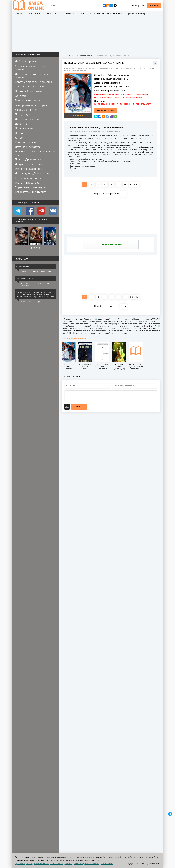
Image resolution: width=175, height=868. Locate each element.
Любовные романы (119, 75)
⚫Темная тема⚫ (137, 14)
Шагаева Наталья (111, 83)
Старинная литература (30, 178)
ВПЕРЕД (134, 184)
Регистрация (138, 5)
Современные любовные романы (31, 68)
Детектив (21, 124)
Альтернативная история (31, 105)
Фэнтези (21, 96)
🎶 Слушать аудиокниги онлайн (106, 14)
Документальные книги (30, 164)
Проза (19, 133)
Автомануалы (107, 864)
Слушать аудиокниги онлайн (86, 864)
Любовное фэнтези (27, 119)
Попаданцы (22, 114)
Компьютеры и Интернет (31, 192)
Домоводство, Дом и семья (32, 173)
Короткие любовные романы (33, 82)
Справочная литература (30, 187)
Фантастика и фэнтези (29, 86)
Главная (19, 14)
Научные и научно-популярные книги (35, 153)
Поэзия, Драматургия (29, 159)
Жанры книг (53, 14)
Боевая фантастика (27, 100)
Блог (82, 14)
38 (125, 184)
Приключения (24, 128)
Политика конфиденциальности (49, 864)
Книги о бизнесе (25, 142)
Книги (104, 75)
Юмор (19, 137)
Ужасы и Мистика (26, 110)
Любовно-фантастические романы (32, 75)
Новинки (70, 14)
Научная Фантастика (28, 91)
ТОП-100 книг (35, 14)
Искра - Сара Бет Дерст (31, 302)
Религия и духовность (29, 169)
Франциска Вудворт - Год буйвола (36, 272)
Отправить (79, 407)
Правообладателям (24, 864)
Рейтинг (68, 864)
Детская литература (28, 147)
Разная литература (27, 182)
